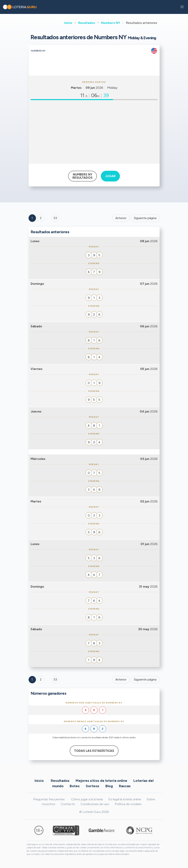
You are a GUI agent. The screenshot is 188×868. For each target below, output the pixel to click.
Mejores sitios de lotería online (101, 781)
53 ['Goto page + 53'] (55, 218)
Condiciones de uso (95, 804)
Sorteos (93, 786)
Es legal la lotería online (125, 799)
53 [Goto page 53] (55, 680)
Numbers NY (111, 23)
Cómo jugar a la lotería (87, 799)
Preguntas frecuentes (49, 799)
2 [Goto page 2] (41, 218)
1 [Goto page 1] (32, 218)
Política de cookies (128, 804)
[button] (182, 7)
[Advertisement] (94, 132)
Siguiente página (145, 218)
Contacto (68, 804)
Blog (109, 786)
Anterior (121, 218)
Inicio (68, 23)
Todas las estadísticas (94, 751)
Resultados (87, 23)
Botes (75, 786)
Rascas (125, 786)
